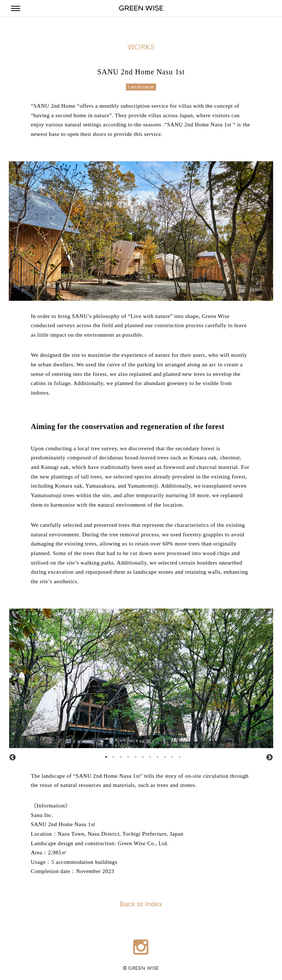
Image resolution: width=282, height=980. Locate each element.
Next (270, 758)
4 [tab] (126, 755)
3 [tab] (119, 755)
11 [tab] (178, 755)
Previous (12, 758)
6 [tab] (141, 755)
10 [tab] (170, 755)
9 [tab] (163, 755)
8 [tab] (156, 755)
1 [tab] (104, 755)
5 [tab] (134, 755)
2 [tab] (112, 755)
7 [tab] (148, 755)
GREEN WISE (141, 8)
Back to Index (141, 904)
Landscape (141, 87)
